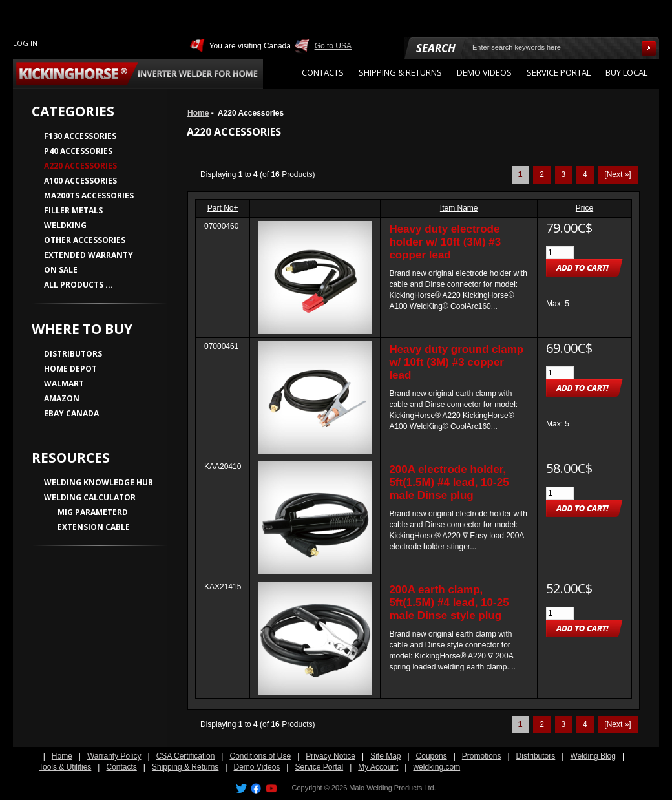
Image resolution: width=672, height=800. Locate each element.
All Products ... (79, 285)
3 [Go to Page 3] (564, 174)
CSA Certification (186, 756)
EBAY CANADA (71, 413)
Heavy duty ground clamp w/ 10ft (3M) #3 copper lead (456, 362)
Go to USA (333, 46)
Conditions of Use (260, 756)
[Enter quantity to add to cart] (560, 253)
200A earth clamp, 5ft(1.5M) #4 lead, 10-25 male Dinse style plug (449, 603)
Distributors (536, 756)
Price (584, 208)
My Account (378, 767)
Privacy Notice (331, 756)
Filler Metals (73, 210)
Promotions (482, 756)
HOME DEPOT (70, 369)
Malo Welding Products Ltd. (392, 788)
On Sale (61, 270)
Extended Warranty (89, 255)
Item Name (459, 208)
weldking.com (436, 767)
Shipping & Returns (185, 767)
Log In (25, 43)
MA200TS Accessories (89, 195)
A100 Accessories (80, 181)
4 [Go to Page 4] (585, 174)
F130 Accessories (80, 136)
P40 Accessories (78, 151)
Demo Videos (257, 767)
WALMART (64, 384)
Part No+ (223, 208)
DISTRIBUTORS (73, 354)
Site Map (385, 756)
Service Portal (319, 767)
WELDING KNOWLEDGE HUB (99, 482)
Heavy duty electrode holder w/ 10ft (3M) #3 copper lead (445, 242)
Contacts (121, 767)
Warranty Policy (114, 756)
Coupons (432, 756)
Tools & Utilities (65, 767)
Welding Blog (593, 756)
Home (198, 113)
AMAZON (62, 398)
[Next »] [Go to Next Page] (617, 174)
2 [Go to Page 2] (542, 174)
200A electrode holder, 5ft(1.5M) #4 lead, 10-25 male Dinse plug (449, 482)
